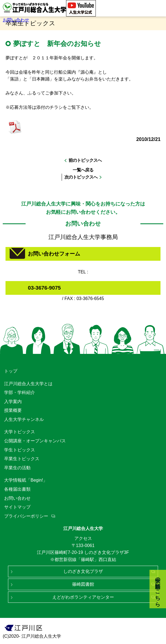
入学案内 (13, 402)
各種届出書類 (17, 489)
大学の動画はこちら (158, 589)
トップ (11, 371)
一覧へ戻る (83, 170)
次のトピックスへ (81, 177)
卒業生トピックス (22, 459)
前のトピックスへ (85, 160)
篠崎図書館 (83, 584)
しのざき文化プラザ (83, 571)
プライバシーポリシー (26, 516)
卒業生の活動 (17, 468)
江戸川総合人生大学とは (28, 384)
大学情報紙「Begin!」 (26, 480)
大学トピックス (20, 432)
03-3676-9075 (44, 288)
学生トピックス (20, 450)
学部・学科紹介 (20, 392)
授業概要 (13, 410)
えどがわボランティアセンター (83, 597)
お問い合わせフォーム (54, 254)
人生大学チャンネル (24, 419)
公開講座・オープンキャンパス (35, 441)
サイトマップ (17, 507)
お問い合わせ (16, 20)
